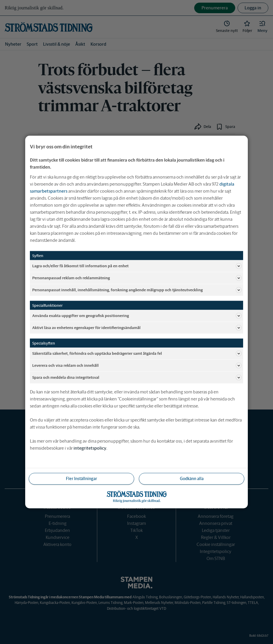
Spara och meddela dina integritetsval (137, 378)
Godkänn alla (192, 479)
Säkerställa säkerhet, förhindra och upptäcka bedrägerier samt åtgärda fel (137, 354)
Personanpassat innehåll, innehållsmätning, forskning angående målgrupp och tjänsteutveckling (137, 290)
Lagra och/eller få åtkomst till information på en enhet (137, 266)
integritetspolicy (90, 448)
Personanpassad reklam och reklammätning (137, 278)
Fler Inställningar (81, 479)
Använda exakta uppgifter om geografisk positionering (137, 316)
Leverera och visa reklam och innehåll (137, 366)
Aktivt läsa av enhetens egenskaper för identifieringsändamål (137, 328)
